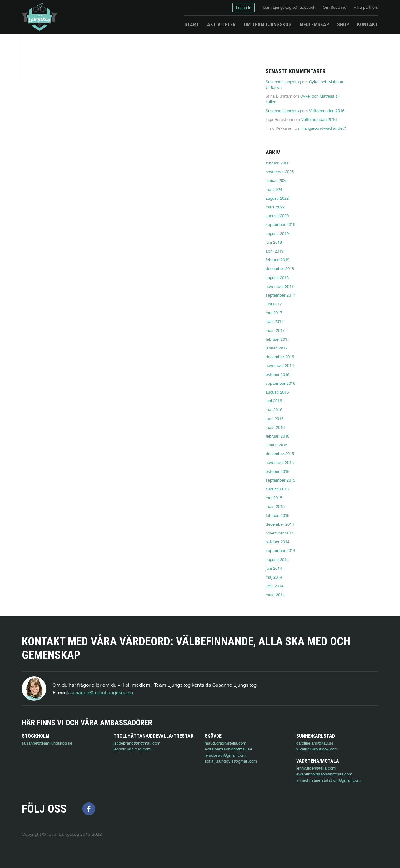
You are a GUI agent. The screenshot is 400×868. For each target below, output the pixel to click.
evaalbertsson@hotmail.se (228, 749)
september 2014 (280, 550)
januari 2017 (277, 348)
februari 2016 (277, 436)
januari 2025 (277, 180)
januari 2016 (277, 445)
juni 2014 (274, 568)
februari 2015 (277, 515)
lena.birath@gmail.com (225, 755)
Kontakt (368, 25)
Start (192, 25)
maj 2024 (274, 189)
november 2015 (280, 462)
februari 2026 (277, 163)
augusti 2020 (277, 216)
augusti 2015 (277, 489)
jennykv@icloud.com (132, 749)
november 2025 (280, 172)
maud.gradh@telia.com (225, 743)
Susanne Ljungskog (283, 82)
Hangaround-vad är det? (324, 128)
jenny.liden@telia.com (42, 780)
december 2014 (280, 524)
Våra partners (366, 7)
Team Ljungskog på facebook (289, 7)
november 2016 (280, 365)
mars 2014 (275, 595)
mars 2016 (275, 427)
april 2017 (275, 321)
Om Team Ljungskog (268, 25)
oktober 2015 (277, 471)
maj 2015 (274, 498)
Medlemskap (314, 25)
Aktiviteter (221, 25)
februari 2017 (277, 339)
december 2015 (280, 454)
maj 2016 (274, 409)
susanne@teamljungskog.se (102, 692)
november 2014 (280, 533)
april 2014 (275, 586)
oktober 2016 (277, 374)
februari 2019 (277, 260)
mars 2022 (275, 207)
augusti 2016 (277, 392)
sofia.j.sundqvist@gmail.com (231, 761)
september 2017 (280, 295)
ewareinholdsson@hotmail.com (50, 786)
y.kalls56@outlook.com (317, 749)
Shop (343, 25)
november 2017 (280, 286)
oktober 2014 (277, 542)
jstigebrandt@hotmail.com (137, 743)
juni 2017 (274, 304)
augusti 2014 (277, 559)
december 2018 (280, 268)
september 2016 (280, 383)
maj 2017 (274, 313)
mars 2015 (275, 506)
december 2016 (280, 357)
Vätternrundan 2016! (327, 111)
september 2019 (280, 224)
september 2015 (280, 480)
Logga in (244, 8)
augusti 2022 (277, 198)
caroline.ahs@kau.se (315, 743)
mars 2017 (275, 330)
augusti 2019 (277, 233)
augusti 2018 (277, 278)
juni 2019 (274, 242)
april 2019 (275, 251)
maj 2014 (274, 577)
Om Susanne (335, 7)
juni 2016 (274, 401)
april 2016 (275, 419)
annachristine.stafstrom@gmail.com (54, 792)
